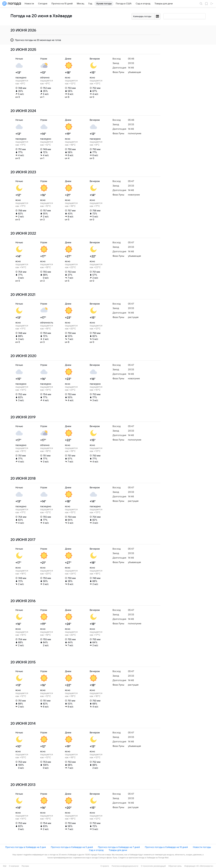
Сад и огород (96, 850)
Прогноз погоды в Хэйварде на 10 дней (166, 847)
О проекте (105, 866)
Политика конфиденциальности (125, 866)
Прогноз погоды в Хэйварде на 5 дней (72, 847)
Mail (5, 866)
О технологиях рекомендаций (153, 866)
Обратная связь (175, 866)
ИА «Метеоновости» (205, 866)
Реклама (25, 866)
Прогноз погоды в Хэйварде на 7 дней (119, 847)
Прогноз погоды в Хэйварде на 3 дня (25, 847)
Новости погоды (202, 847)
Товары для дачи (118, 850)
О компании (14, 866)
